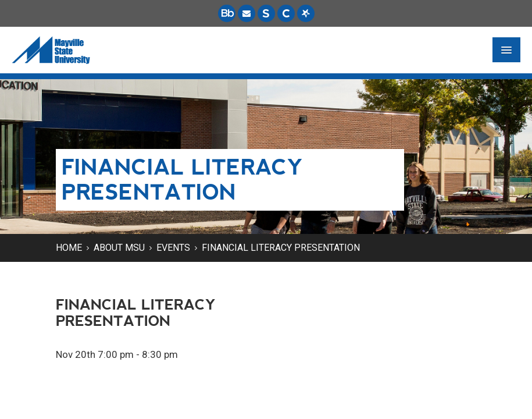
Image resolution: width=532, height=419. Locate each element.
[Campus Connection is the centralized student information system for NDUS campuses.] (286, 13)
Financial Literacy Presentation (281, 248)
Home (69, 248)
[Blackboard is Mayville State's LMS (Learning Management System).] (227, 13)
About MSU (119, 248)
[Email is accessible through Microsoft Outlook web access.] (247, 13)
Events (173, 248)
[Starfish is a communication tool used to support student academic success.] (306, 13)
